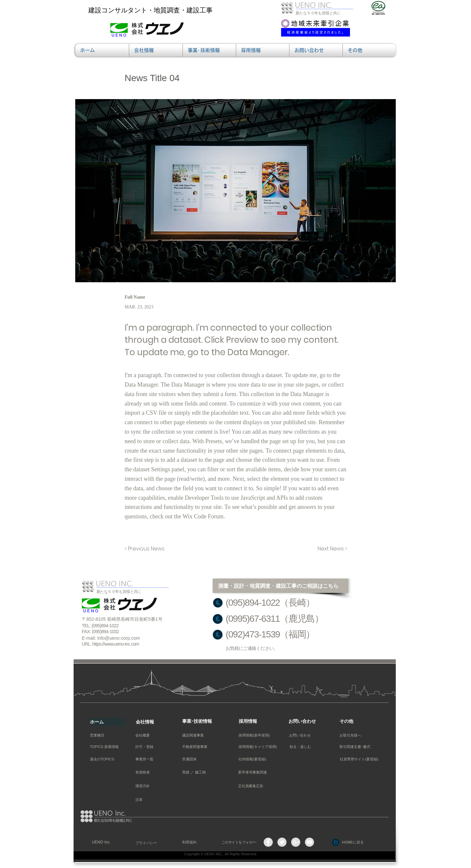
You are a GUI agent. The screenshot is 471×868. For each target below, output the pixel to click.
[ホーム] (107, 722)
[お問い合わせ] (306, 721)
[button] (156, 50)
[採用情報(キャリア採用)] (258, 747)
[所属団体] (198, 759)
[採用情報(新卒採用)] (254, 735)
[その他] (357, 721)
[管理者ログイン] (354, 856)
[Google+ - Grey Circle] (296, 842)
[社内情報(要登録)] (252, 759)
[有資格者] (151, 772)
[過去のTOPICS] (106, 759)
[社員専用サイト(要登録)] (359, 759)
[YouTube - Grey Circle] (309, 842)
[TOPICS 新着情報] (106, 747)
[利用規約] (198, 842)
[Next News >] (331, 549)
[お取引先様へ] (350, 735)
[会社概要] (151, 735)
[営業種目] (106, 735)
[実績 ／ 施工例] (198, 772)
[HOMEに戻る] (353, 842)
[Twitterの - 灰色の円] (282, 842)
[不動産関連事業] (195, 747)
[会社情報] (153, 722)
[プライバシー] (151, 843)
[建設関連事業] (198, 735)
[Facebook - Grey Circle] (268, 842)
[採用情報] (256, 721)
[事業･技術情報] (200, 721)
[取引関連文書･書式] (355, 747)
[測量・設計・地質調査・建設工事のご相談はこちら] (280, 586)
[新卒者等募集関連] (253, 772)
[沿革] (151, 800)
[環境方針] (151, 786)
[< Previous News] (146, 549)
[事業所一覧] (144, 759)
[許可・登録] (151, 747)
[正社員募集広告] (251, 786)
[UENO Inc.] (107, 842)
